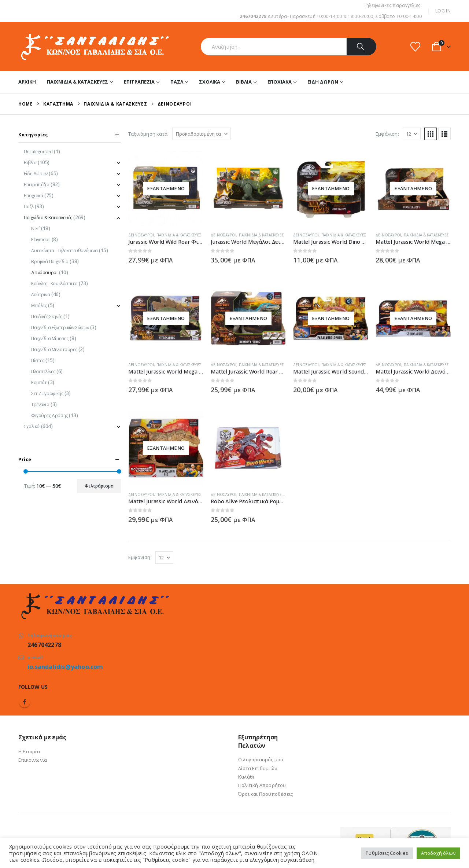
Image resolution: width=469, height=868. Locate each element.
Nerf (35, 229)
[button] (431, 134)
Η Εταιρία (29, 751)
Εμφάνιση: (387, 134)
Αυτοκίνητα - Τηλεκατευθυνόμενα (64, 251)
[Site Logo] (94, 47)
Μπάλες (39, 306)
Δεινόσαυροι (141, 235)
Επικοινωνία (33, 760)
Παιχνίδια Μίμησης (50, 339)
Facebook (25, 702)
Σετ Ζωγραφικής (47, 393)
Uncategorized (38, 152)
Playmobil (41, 240)
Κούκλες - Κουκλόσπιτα (54, 284)
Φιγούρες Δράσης (49, 415)
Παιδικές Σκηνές (47, 317)
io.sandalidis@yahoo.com (65, 667)
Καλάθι (246, 777)
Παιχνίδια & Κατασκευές (77, 82)
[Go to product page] (166, 189)
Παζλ (177, 82)
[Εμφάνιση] (412, 134)
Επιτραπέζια (139, 82)
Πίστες (38, 361)
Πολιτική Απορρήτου (262, 785)
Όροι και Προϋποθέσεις (265, 794)
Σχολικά (210, 82)
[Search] (361, 47)
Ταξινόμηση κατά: (148, 134)
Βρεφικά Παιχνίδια (50, 262)
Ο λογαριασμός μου (261, 759)
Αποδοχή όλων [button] (438, 853)
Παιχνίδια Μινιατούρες (54, 350)
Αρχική (27, 82)
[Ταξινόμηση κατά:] (202, 134)
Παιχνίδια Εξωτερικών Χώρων (60, 328)
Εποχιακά (280, 82)
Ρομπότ (39, 382)
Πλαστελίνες (43, 372)
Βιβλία (244, 82)
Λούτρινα (41, 295)
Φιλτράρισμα (99, 486)
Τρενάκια (40, 404)
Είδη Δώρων (323, 82)
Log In (443, 11)
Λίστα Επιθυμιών (258, 768)
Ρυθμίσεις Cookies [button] (387, 853)
